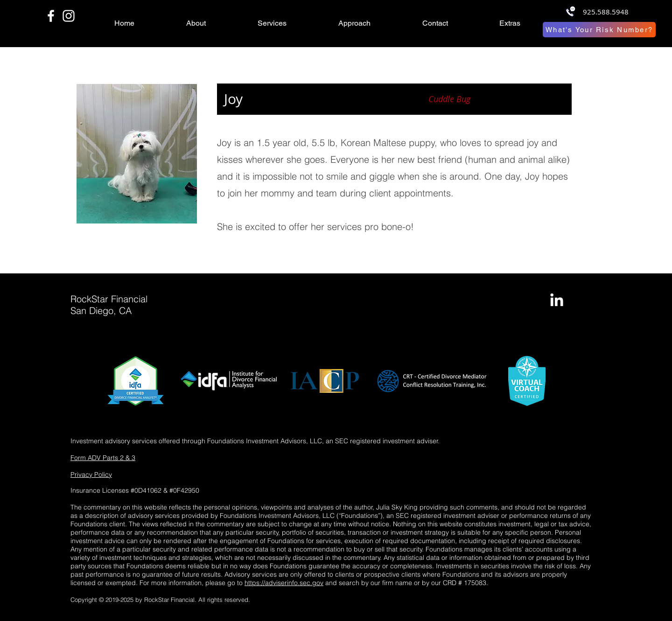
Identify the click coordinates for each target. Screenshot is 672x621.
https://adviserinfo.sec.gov (284, 583)
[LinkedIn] (557, 301)
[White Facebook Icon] (51, 16)
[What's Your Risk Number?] (599, 30)
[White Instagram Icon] (69, 16)
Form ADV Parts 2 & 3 (103, 458)
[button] (215, 23)
